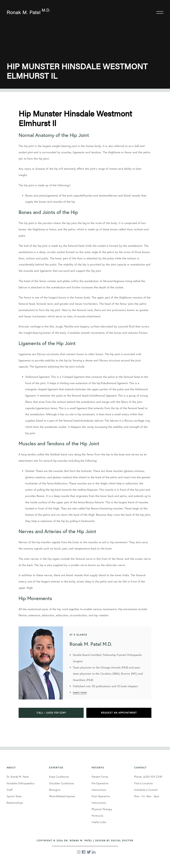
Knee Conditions (59, 777)
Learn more (80, 692)
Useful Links (99, 822)
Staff (10, 790)
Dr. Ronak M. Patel (18, 777)
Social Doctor (122, 840)
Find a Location (144, 783)
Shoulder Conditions (62, 783)
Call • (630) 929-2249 (51, 713)
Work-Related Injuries (62, 796)
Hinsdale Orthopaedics (21, 783)
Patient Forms (100, 777)
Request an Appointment (119, 713)
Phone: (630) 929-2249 (148, 777)
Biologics (55, 790)
